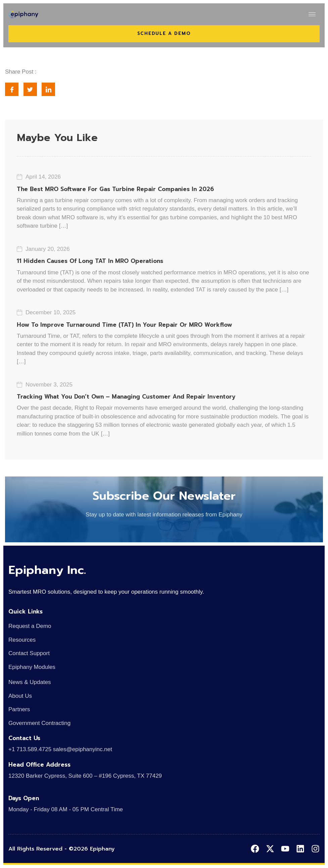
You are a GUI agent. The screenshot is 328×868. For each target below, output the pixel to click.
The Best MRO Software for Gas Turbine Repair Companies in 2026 (115, 189)
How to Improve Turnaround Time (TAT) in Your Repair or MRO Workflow (124, 325)
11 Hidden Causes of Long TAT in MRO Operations (90, 261)
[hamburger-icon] (312, 14)
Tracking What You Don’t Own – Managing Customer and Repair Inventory (126, 397)
